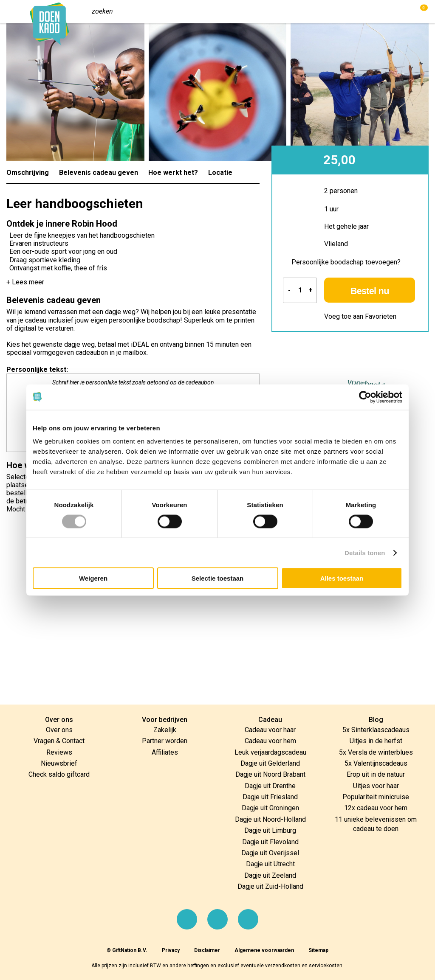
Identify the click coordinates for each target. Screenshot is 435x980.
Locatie (220, 173)
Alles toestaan (342, 578)
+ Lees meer (25, 282)
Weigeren (93, 578)
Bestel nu (371, 291)
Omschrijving (28, 173)
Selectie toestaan (218, 578)
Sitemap (318, 950)
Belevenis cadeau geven (99, 173)
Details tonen (365, 552)
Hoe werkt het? (173, 173)
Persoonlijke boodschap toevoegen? (346, 262)
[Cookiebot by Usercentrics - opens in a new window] (365, 397)
